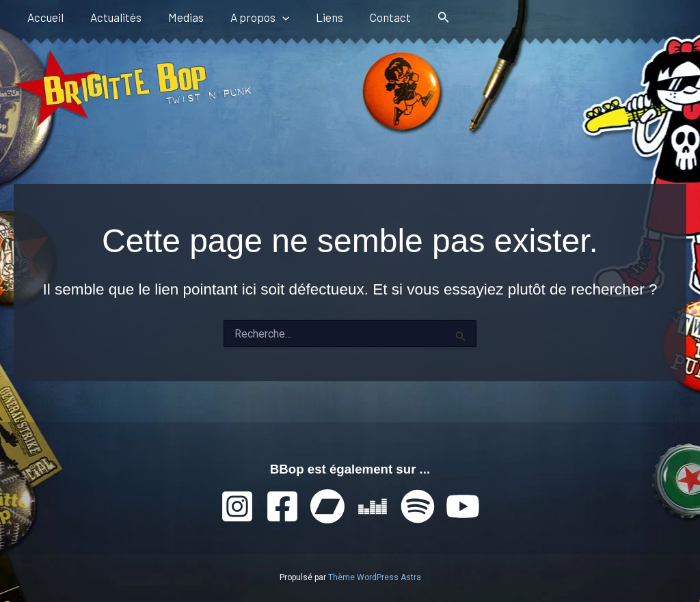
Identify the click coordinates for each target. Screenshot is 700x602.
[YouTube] (463, 506)
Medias (177, 17)
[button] (270, 17)
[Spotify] (418, 506)
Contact (371, 17)
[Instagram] (237, 506)
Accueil (43, 17)
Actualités (110, 17)
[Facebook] (282, 506)
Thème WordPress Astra (375, 577)
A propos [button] (247, 17)
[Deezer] (373, 506)
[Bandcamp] (327, 506)
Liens (314, 17)
